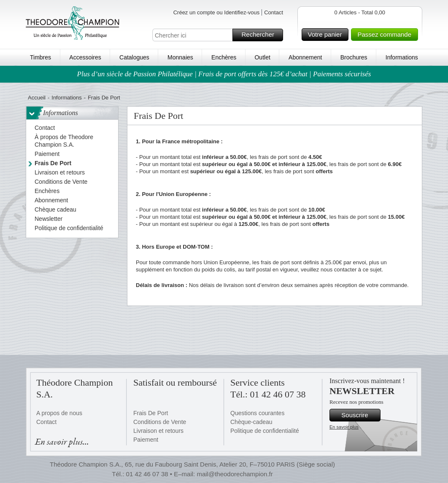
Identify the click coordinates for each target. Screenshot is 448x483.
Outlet (262, 57)
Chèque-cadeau (251, 422)
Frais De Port (151, 413)
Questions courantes (257, 413)
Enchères (224, 57)
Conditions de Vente (160, 422)
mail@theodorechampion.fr (235, 474)
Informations (402, 57)
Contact (274, 12)
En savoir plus (344, 427)
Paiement (146, 440)
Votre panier (327, 35)
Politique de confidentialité (265, 431)
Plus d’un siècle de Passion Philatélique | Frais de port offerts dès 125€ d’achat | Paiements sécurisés (224, 74)
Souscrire (360, 415)
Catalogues (134, 57)
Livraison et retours (158, 431)
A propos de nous (59, 413)
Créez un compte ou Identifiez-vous (217, 12)
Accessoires (85, 57)
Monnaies (180, 57)
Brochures (354, 57)
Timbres (40, 57)
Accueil (37, 98)
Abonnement (305, 57)
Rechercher (261, 35)
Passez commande (386, 35)
